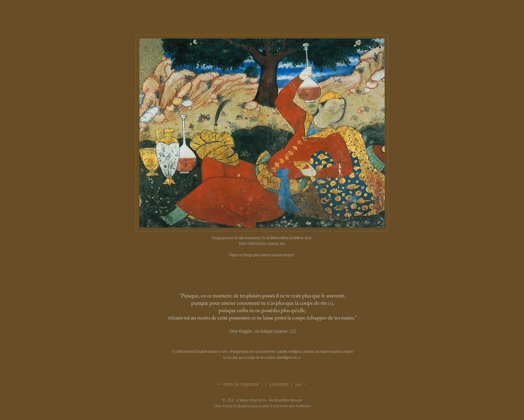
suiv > (301, 384)
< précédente (278, 384)
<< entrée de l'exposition (238, 384)
